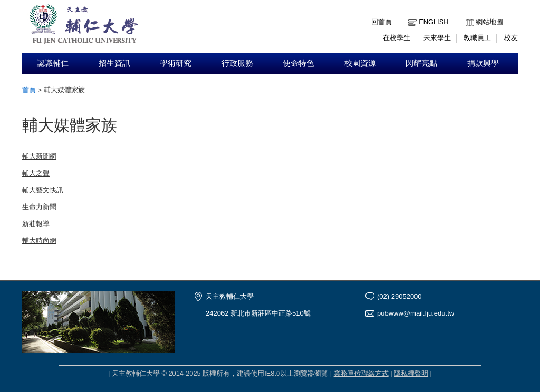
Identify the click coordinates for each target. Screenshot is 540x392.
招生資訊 (114, 63)
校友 (511, 38)
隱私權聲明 (411, 373)
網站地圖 (489, 22)
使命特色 (298, 63)
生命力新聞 (39, 207)
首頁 (29, 90)
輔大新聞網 (39, 156)
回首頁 (382, 22)
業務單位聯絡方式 (361, 373)
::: (468, 14)
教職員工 (477, 38)
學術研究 (176, 63)
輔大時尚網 (39, 241)
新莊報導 (36, 224)
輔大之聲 (36, 173)
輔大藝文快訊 (43, 190)
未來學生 (437, 38)
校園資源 (360, 63)
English (433, 22)
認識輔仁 (53, 63)
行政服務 (237, 63)
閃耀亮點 (421, 63)
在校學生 (397, 38)
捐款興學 (483, 63)
